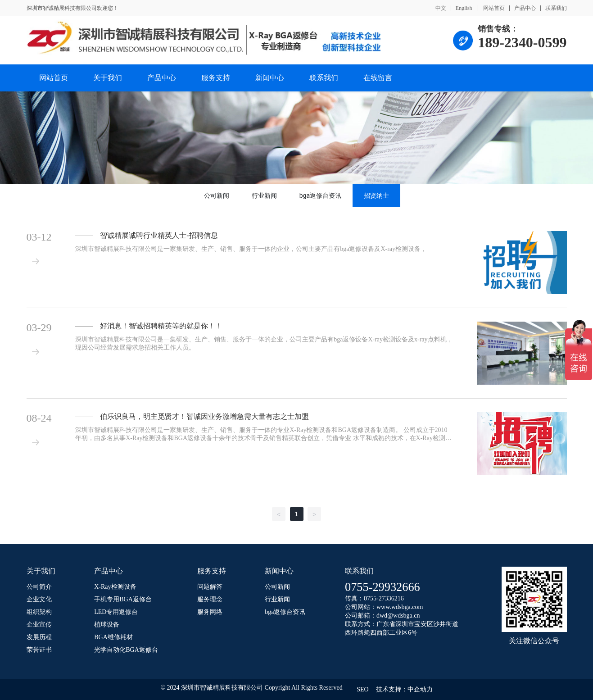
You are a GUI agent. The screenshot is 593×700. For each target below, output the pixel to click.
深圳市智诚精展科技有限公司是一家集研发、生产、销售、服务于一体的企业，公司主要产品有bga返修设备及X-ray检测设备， (251, 249)
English (464, 8)
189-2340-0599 (522, 42)
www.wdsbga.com (400, 607)
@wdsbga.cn (403, 616)
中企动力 (420, 689)
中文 (441, 8)
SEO (362, 689)
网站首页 (493, 8)
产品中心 (525, 8)
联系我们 (556, 8)
